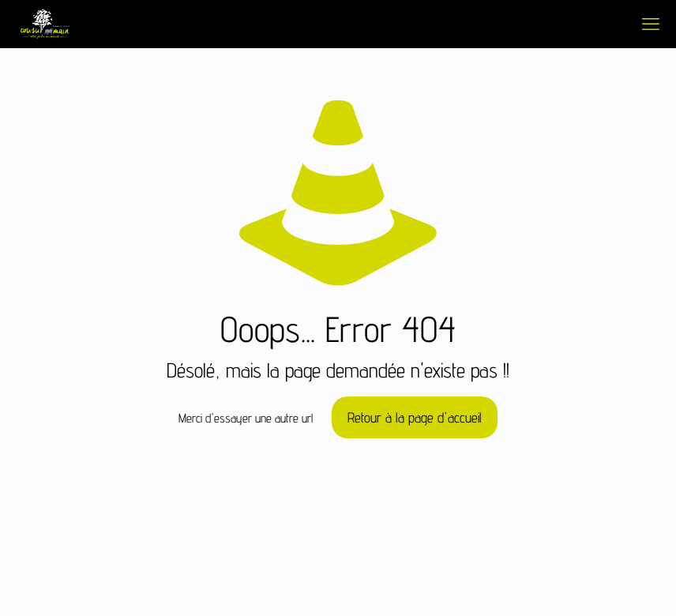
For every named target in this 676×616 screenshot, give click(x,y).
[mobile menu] (651, 24)
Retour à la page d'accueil (415, 417)
